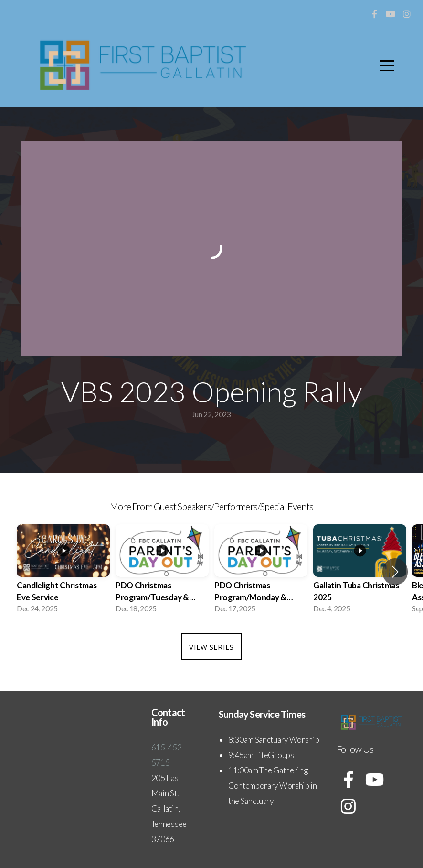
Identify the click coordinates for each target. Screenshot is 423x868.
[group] (63, 572)
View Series (211, 647)
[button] (395, 572)
